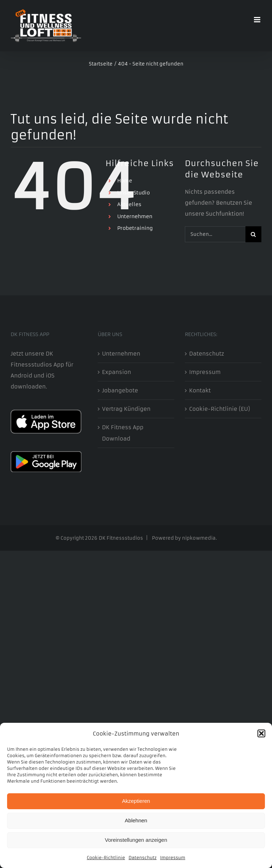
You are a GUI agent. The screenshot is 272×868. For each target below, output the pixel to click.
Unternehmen (135, 216)
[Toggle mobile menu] (258, 20)
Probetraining (135, 228)
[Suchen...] (215, 234)
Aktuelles (129, 204)
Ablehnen (136, 820)
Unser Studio (134, 193)
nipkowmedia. (199, 538)
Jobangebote (120, 390)
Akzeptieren (136, 801)
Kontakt (200, 390)
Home (125, 181)
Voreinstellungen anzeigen (136, 840)
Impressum (173, 858)
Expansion (117, 372)
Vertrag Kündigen (126, 409)
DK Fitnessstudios (121, 538)
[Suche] (253, 234)
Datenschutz (143, 858)
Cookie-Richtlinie (106, 858)
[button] (261, 733)
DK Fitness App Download (123, 433)
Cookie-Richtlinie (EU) (220, 409)
